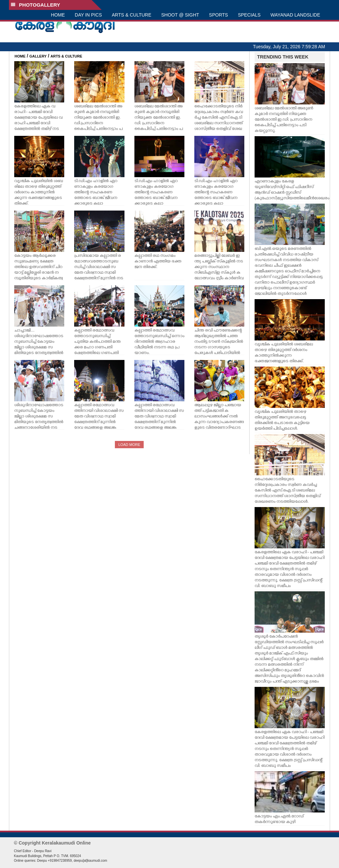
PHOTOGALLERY (35, 5)
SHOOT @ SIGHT (180, 15)
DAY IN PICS (88, 15)
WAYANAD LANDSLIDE (295, 15)
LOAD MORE (129, 445)
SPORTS (218, 15)
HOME (58, 15)
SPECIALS (249, 15)
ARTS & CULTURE (132, 15)
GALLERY (38, 56)
